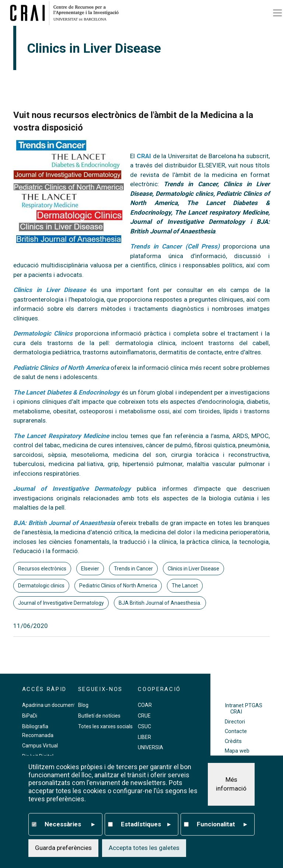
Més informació (231, 785)
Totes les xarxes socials (105, 726)
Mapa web (237, 751)
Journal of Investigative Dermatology (61, 603)
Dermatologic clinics (41, 586)
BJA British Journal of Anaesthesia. (160, 603)
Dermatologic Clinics (43, 333)
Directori (235, 722)
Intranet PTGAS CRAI (244, 709)
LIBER (144, 737)
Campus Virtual (40, 746)
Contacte (236, 731)
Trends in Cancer (133, 569)
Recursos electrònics (42, 569)
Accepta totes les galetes (144, 849)
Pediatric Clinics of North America (118, 586)
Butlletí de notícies (99, 716)
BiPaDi (30, 716)
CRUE (144, 716)
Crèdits (233, 741)
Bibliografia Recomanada (38, 731)
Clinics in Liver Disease (193, 569)
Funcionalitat (222, 826)
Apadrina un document (49, 705)
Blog (83, 705)
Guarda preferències (63, 849)
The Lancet (185, 586)
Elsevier (90, 569)
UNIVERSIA (151, 747)
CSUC (144, 726)
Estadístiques (146, 826)
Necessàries (70, 826)
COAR (145, 705)
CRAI (144, 156)
